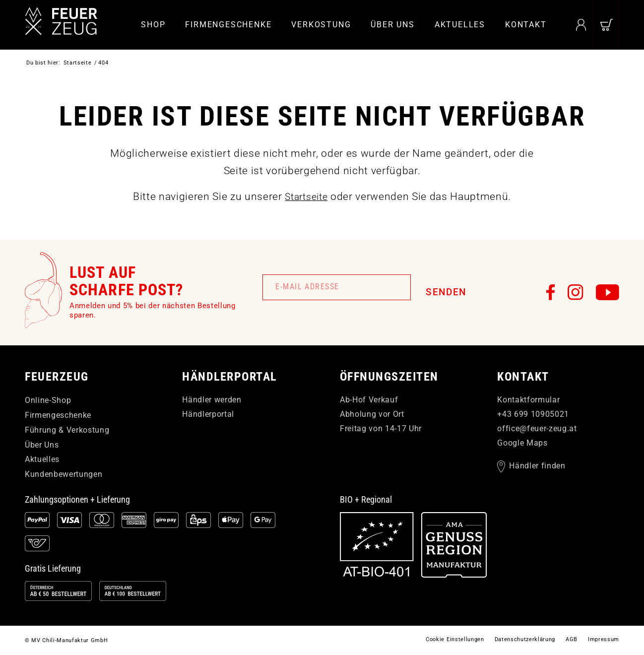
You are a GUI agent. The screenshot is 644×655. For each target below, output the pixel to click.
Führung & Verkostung (67, 430)
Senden (446, 292)
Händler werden (212, 400)
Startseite (306, 196)
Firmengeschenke (58, 415)
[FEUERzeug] (69, 25)
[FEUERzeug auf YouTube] (608, 292)
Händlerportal (208, 414)
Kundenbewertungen (64, 474)
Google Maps (522, 443)
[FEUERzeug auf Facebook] (551, 292)
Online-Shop (48, 400)
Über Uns (42, 445)
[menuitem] (153, 25)
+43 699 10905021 (533, 414)
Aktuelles (42, 459)
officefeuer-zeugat (537, 428)
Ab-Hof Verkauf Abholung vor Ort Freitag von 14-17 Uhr (381, 414)
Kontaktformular (528, 400)
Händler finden (537, 467)
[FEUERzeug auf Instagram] (576, 292)
